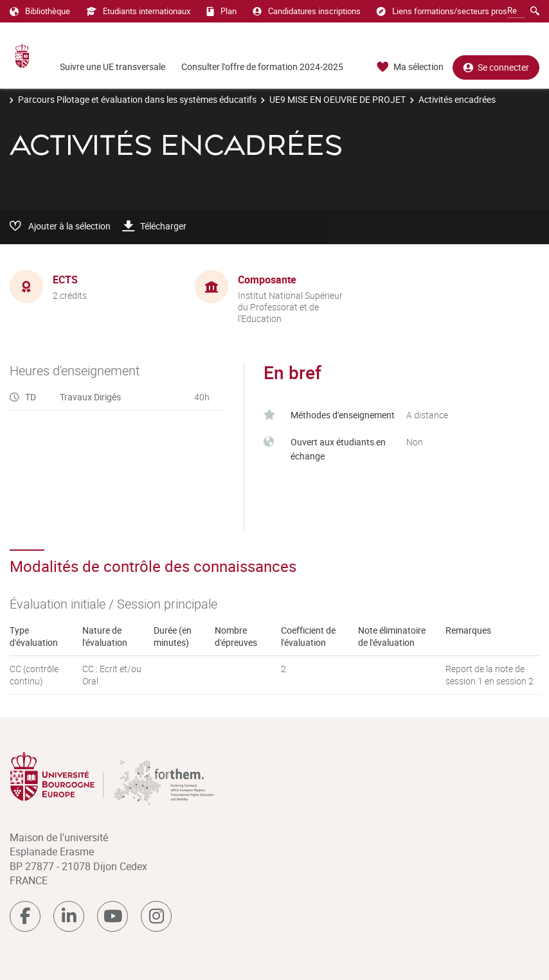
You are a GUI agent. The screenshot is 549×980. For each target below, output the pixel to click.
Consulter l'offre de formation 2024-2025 (262, 67)
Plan (221, 11)
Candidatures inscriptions (307, 11)
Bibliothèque (40, 11)
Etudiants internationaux (138, 11)
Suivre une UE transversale (113, 67)
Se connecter (496, 67)
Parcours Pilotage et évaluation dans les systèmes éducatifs (137, 99)
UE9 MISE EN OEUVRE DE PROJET (337, 99)
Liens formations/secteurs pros (442, 11)
